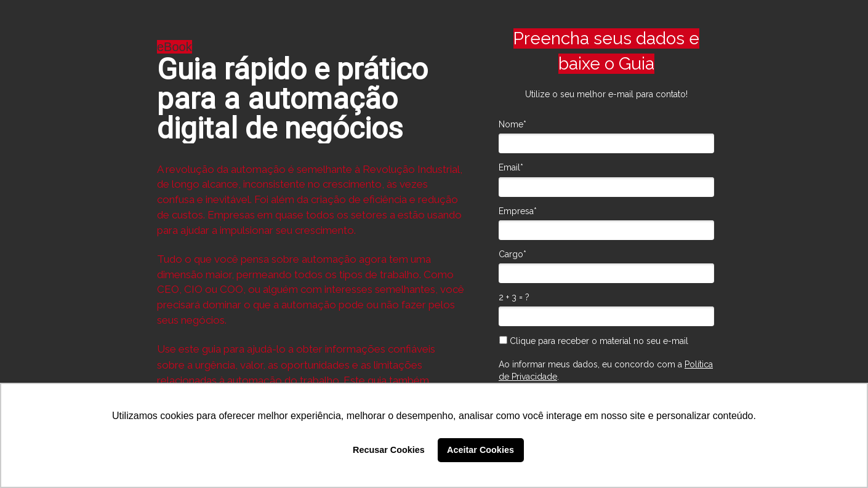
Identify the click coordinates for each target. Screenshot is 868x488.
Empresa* (518, 211)
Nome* (512, 124)
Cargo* (512, 254)
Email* (511, 167)
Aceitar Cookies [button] (480, 450)
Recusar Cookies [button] (389, 450)
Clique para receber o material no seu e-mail (594, 341)
